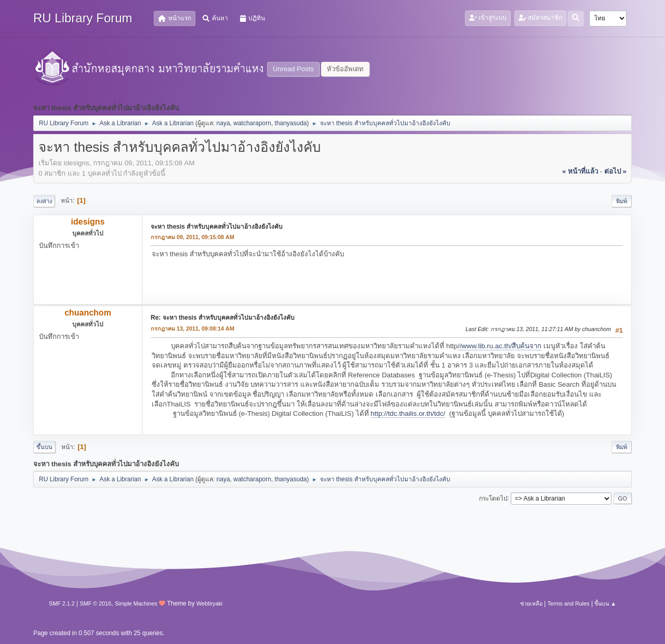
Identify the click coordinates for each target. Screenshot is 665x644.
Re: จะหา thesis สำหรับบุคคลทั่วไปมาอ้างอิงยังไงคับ (223, 318)
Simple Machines (136, 603)
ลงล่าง (44, 201)
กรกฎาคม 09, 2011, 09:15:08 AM (192, 237)
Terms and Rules (569, 603)
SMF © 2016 (96, 603)
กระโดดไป (493, 498)
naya (223, 123)
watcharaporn (252, 123)
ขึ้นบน (44, 447)
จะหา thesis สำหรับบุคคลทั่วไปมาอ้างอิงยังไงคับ (217, 227)
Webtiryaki (209, 603)
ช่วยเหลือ (531, 603)
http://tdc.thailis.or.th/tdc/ (408, 413)
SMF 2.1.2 (62, 603)
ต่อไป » (615, 171)
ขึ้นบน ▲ (605, 603)
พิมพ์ (622, 201)
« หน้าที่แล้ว (580, 171)
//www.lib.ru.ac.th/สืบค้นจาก (500, 346)
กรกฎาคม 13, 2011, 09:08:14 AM (192, 328)
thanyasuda (291, 123)
